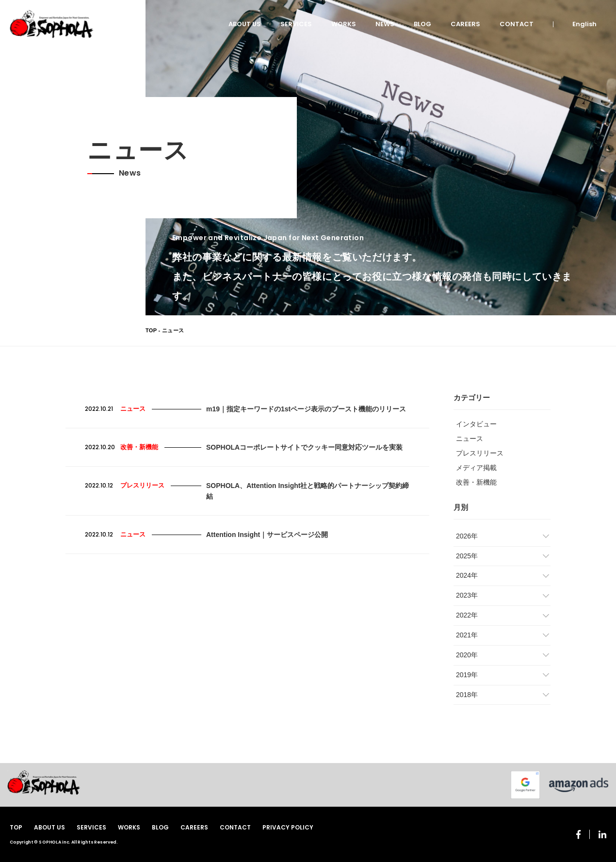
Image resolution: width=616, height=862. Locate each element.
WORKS (344, 24)
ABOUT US (245, 24)
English (584, 24)
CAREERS (465, 24)
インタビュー (476, 424)
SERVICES (296, 24)
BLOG (422, 24)
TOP (151, 330)
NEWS (385, 24)
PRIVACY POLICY (288, 827)
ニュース (470, 439)
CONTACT (517, 24)
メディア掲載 (476, 468)
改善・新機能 (476, 482)
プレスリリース (480, 453)
